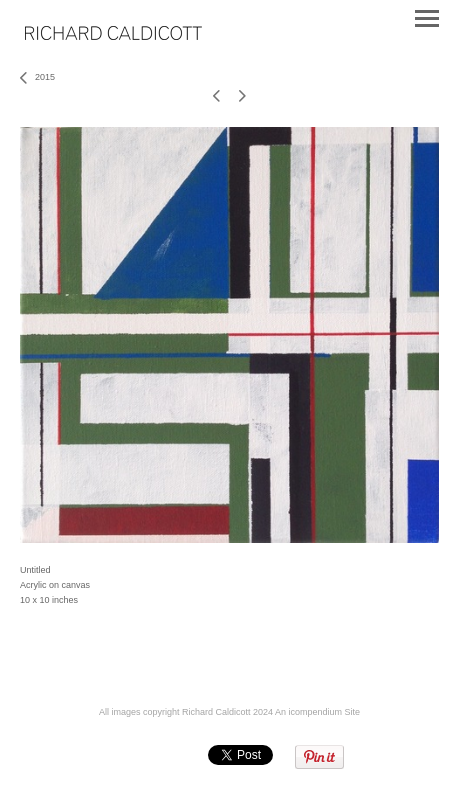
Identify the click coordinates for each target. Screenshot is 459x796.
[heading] (113, 36)
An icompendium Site (317, 712)
